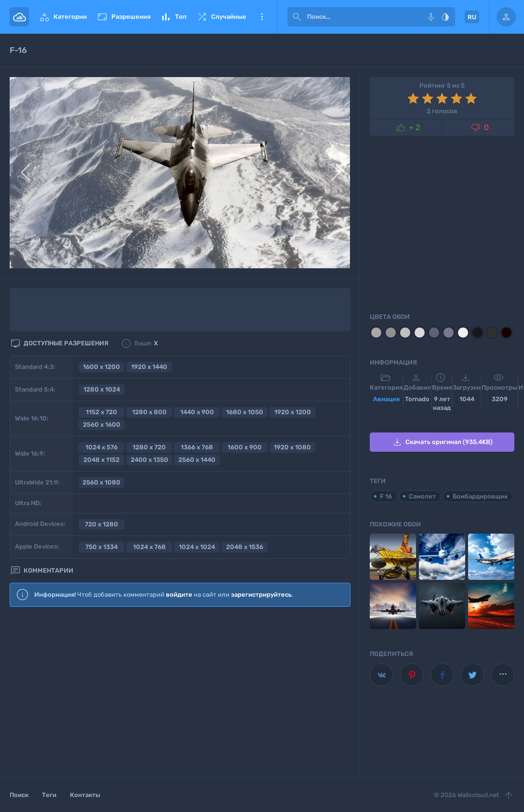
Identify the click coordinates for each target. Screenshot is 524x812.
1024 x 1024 (197, 547)
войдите (179, 595)
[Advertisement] (180, 693)
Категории (63, 17)
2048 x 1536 (245, 547)
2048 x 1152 (101, 460)
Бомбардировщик (480, 496)
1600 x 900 (245, 447)
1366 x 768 (197, 447)
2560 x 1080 (101, 482)
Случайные (221, 17)
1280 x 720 (149, 447)
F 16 (386, 496)
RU (472, 17)
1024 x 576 (101, 447)
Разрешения (123, 17)
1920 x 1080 (292, 447)
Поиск (19, 795)
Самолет (422, 496)
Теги (49, 795)
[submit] (297, 17)
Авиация (386, 399)
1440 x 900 (197, 412)
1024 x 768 (149, 547)
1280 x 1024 (102, 389)
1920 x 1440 (149, 367)
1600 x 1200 (101, 367)
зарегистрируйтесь (261, 595)
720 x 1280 (101, 524)
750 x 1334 (101, 547)
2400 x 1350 (149, 460)
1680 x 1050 (245, 412)
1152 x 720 (101, 412)
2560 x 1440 (197, 460)
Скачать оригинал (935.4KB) (442, 442)
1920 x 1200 (293, 412)
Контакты (85, 795)
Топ (173, 17)
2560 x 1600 (102, 425)
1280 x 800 (149, 412)
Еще (262, 17)
